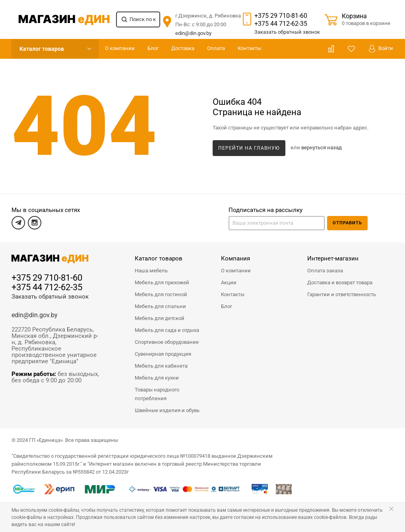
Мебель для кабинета (161, 366)
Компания (235, 258)
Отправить (347, 223)
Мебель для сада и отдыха (167, 330)
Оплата (216, 48)
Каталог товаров (42, 49)
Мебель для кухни (157, 378)
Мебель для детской (160, 318)
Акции (229, 282)
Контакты (249, 48)
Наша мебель (151, 271)
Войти (381, 49)
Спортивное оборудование (167, 342)
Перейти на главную (249, 148)
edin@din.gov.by (193, 33)
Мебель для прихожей (162, 282)
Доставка (183, 48)
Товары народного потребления (157, 394)
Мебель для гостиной (161, 294)
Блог (153, 48)
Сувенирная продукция (163, 354)
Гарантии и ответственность (342, 294)
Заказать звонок (287, 32)
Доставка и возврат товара (340, 282)
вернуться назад (322, 147)
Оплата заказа (325, 271)
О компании (120, 48)
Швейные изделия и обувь (167, 410)
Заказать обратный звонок (50, 297)
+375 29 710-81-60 (281, 16)
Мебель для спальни (160, 306)
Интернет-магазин (333, 258)
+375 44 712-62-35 (281, 24)
